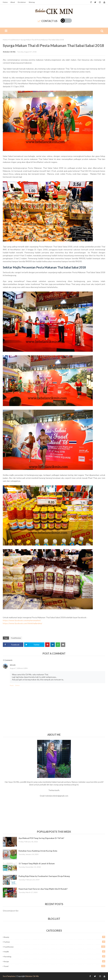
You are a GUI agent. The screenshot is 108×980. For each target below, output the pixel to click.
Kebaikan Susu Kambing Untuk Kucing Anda (38, 851)
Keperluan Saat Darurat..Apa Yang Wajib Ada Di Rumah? (43, 889)
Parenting (54, 956)
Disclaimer (22, 2)
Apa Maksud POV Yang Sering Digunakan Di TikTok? (41, 838)
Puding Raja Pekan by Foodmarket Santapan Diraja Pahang (44, 876)
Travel (54, 966)
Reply (12, 685)
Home (5, 2)
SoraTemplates (9, 976)
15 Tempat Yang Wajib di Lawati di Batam (37, 864)
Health (54, 951)
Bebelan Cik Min (9, 52)
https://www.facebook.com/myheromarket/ (22, 620)
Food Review (14, 40)
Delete (17, 685)
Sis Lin (13, 665)
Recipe (54, 961)
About (13, 2)
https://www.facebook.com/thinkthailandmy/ (22, 623)
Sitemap (32, 2)
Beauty (54, 937)
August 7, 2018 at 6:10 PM (19, 668)
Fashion (54, 942)
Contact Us (48, 21)
